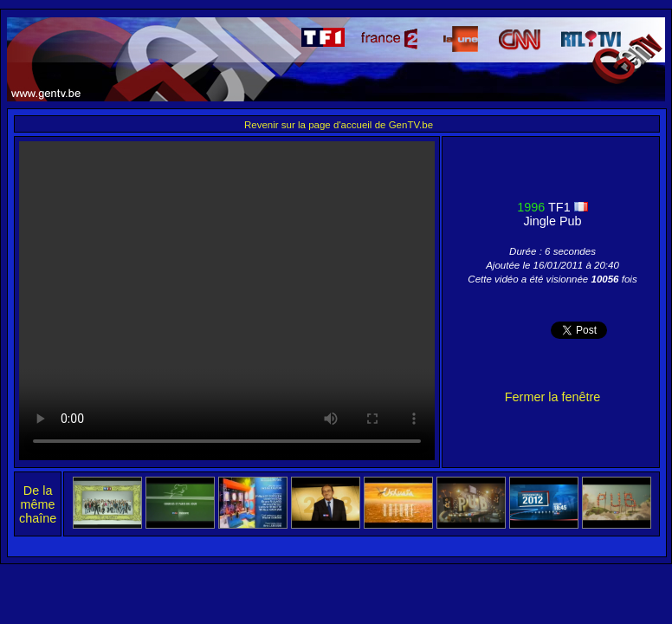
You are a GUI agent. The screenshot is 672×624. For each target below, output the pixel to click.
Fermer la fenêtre (552, 397)
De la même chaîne (38, 504)
